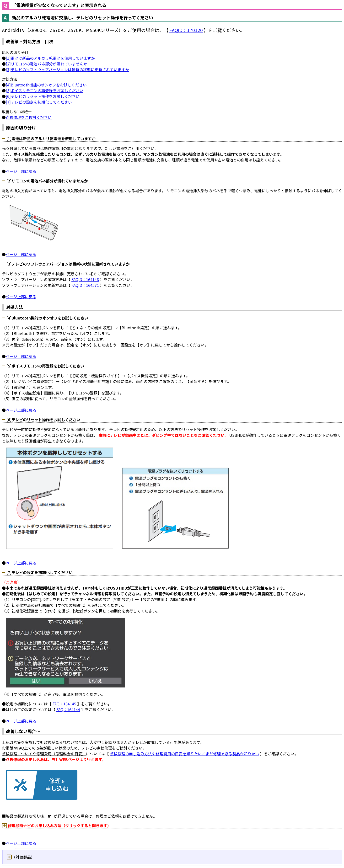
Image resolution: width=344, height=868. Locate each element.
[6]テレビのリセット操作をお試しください (43, 96)
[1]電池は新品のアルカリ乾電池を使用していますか (50, 58)
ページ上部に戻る (21, 171)
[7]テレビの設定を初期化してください (39, 102)
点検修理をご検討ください (29, 117)
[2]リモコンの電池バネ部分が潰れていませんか (46, 64)
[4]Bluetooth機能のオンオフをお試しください (46, 85)
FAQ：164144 (68, 709)
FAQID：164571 (85, 285)
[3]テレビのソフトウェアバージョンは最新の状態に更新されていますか (67, 69)
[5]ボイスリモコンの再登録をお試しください (45, 91)
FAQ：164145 (64, 704)
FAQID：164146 (85, 279)
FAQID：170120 (186, 30)
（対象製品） (23, 857)
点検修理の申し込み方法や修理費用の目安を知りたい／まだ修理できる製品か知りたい (184, 754)
